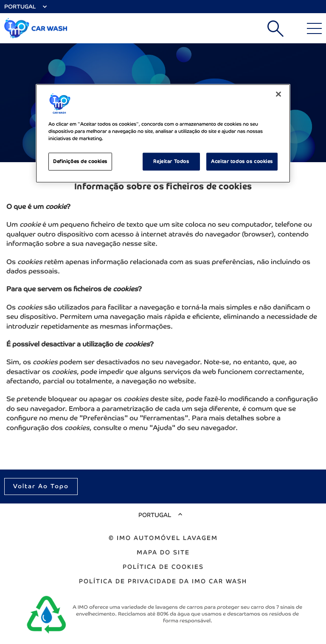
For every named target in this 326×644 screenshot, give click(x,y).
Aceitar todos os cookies (242, 161)
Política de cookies (163, 567)
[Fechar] (278, 94)
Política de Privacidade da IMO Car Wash (163, 581)
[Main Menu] (314, 28)
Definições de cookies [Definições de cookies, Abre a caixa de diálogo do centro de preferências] (80, 161)
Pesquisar (275, 28)
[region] (163, 133)
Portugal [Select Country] (20, 7)
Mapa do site (163, 552)
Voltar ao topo (41, 486)
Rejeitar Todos (171, 161)
